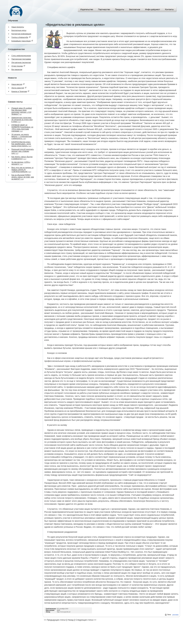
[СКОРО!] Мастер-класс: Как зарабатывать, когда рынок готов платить (21, 144)
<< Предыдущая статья (55, 620)
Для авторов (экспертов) (21, 63)
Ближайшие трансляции (22, 41)
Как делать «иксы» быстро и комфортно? (22, 158)
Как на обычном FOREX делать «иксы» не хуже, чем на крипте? (23, 177)
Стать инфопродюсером (21, 56)
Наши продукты (18, 27)
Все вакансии (17, 70)
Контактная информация (21, 34)
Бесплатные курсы (19, 30)
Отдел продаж (18, 66)
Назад (71, 620)
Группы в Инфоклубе (21, 37)
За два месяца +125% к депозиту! (21, 163)
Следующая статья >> (86, 620)
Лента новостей (19, 88)
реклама (175, 615)
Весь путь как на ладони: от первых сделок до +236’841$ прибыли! (23, 170)
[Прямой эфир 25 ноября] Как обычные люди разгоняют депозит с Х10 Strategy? (22, 111)
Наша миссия (18, 84)
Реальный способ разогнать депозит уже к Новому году (23, 151)
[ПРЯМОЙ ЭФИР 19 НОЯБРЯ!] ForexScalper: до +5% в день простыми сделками (22, 128)
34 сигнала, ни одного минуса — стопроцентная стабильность (22, 136)
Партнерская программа (21, 59)
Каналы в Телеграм (20, 91)
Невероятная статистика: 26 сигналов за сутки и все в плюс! (22, 120)
